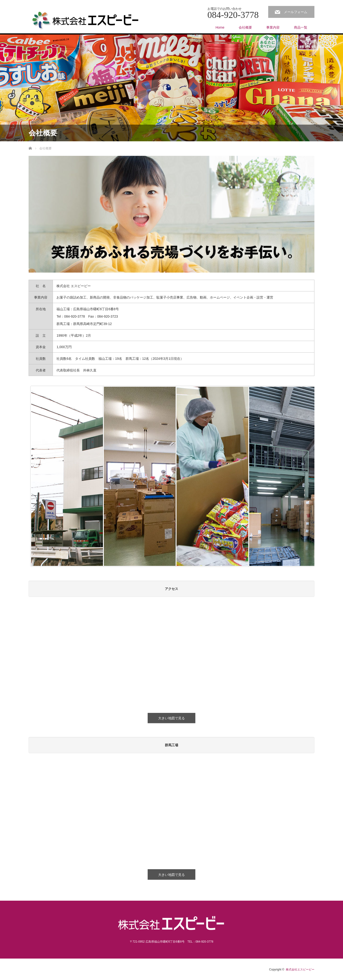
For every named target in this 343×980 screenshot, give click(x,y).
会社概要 (245, 27)
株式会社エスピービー (300, 970)
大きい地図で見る (171, 718)
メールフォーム (296, 12)
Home (220, 27)
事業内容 (273, 27)
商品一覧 (301, 27)
